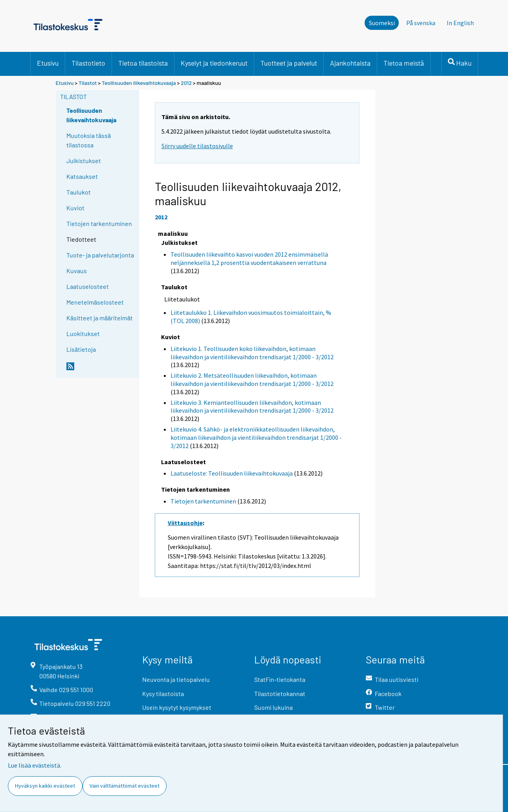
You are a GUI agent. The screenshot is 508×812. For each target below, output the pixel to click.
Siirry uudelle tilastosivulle (197, 146)
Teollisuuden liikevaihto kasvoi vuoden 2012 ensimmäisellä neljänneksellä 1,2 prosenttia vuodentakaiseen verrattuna (249, 258)
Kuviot (75, 208)
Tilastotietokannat (280, 694)
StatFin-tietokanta (280, 679)
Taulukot (79, 192)
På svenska (421, 23)
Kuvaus (77, 271)
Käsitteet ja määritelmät (100, 318)
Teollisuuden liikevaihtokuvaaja (139, 83)
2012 (186, 83)
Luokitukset (83, 333)
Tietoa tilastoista (143, 63)
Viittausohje (185, 523)
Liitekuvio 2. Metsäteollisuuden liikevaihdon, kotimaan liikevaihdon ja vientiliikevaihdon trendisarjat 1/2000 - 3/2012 (252, 379)
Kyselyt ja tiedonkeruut (214, 63)
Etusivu (48, 63)
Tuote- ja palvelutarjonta (100, 255)
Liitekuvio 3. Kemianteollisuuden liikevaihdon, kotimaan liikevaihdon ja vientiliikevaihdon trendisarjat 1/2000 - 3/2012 (252, 407)
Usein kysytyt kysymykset (177, 707)
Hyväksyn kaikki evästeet (45, 786)
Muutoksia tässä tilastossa (89, 140)
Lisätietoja (81, 349)
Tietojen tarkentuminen (99, 223)
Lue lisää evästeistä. (35, 765)
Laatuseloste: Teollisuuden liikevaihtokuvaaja (232, 473)
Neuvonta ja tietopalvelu (176, 679)
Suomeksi (382, 23)
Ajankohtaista (350, 63)
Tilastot (88, 83)
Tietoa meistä (404, 63)
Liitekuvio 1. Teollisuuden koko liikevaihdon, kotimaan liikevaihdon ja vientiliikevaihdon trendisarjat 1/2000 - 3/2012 (252, 353)
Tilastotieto (88, 63)
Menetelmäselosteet (95, 302)
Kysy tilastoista (163, 694)
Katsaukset (82, 176)
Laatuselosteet (88, 286)
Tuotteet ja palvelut (289, 63)
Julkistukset (84, 161)
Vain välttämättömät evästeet (125, 786)
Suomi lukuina (273, 707)
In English (460, 23)
